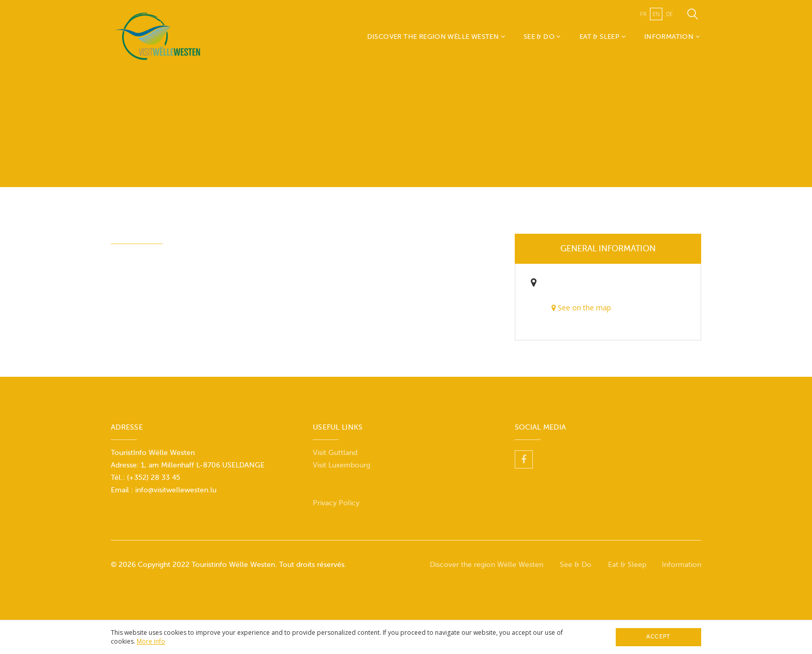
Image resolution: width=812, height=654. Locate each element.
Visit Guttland (335, 453)
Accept (658, 637)
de (669, 14)
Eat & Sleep (603, 37)
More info (151, 641)
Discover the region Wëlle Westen (436, 37)
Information (672, 37)
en (656, 14)
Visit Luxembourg (342, 465)
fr (643, 14)
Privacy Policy (336, 503)
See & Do (542, 37)
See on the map (581, 308)
